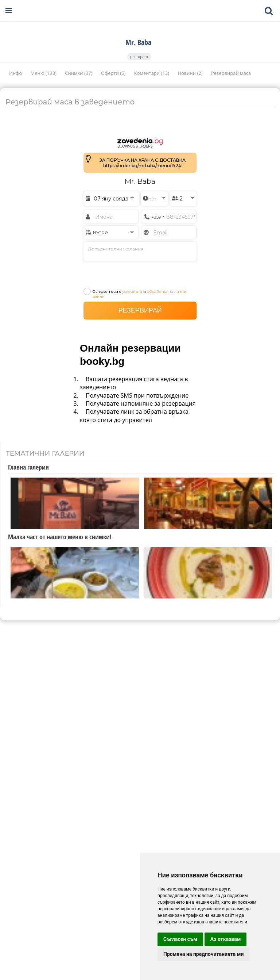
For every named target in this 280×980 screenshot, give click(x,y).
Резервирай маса (231, 73)
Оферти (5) (114, 73)
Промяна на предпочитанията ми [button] (203, 954)
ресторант (139, 57)
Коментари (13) (152, 73)
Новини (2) (190, 73)
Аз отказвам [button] (226, 939)
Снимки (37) (79, 73)
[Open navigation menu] (9, 11)
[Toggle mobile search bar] (269, 11)
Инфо (16, 73)
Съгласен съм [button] (180, 939)
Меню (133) (44, 73)
